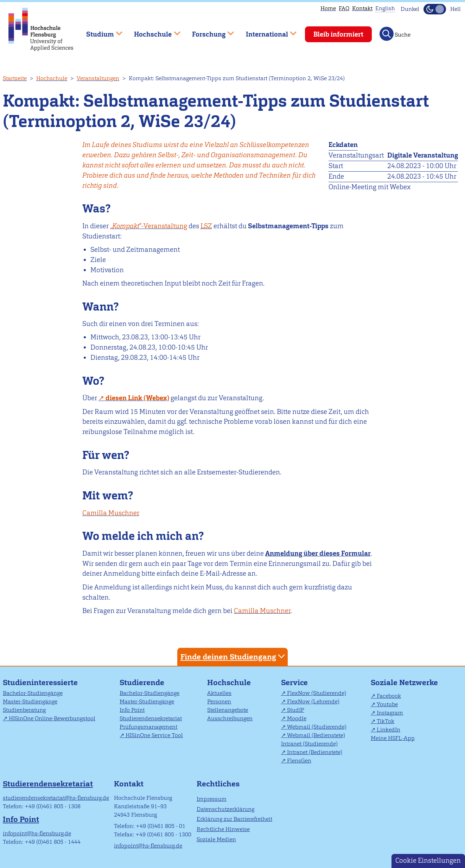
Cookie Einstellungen (428, 860)
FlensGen (299, 761)
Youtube (387, 704)
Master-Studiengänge (30, 701)
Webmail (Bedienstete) (316, 735)
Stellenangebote (228, 710)
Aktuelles (219, 693)
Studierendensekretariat (151, 718)
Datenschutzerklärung (225, 809)
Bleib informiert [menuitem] (338, 34)
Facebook (389, 696)
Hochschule (52, 78)
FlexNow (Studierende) (317, 693)
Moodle (297, 718)
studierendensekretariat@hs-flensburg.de (56, 798)
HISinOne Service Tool (154, 735)
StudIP (296, 710)
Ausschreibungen (230, 718)
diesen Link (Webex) (137, 398)
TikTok (386, 721)
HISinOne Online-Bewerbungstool (52, 718)
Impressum (212, 799)
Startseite (15, 78)
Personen (219, 701)
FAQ (344, 8)
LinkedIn (388, 730)
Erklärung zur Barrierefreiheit (234, 819)
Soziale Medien (216, 839)
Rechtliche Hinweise (223, 829)
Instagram (390, 713)
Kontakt (362, 8)
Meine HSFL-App (393, 738)
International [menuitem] (266, 31)
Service (294, 682)
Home (328, 8)
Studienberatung (24, 710)
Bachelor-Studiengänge (33, 693)
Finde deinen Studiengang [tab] (234, 656)
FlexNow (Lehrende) (313, 701)
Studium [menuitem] (99, 31)
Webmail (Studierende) (317, 727)
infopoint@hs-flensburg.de (37, 833)
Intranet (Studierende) (309, 744)
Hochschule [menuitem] (152, 31)
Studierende (142, 682)
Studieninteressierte (40, 682)
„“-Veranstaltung (149, 226)
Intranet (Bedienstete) (315, 752)
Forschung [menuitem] (208, 31)
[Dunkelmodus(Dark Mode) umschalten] (435, 9)
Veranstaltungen (98, 78)
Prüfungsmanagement (148, 727)
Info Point (132, 710)
